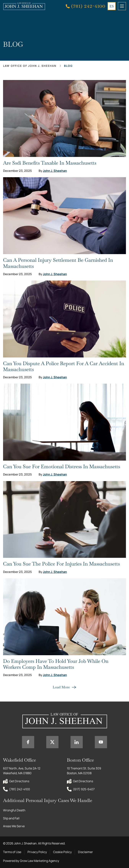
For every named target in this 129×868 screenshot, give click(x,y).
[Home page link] (24, 6)
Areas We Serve (14, 826)
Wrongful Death (14, 810)
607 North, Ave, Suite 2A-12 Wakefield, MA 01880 (22, 771)
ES (112, 6)
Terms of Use (12, 852)
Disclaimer (85, 852)
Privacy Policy (37, 852)
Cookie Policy (62, 852)
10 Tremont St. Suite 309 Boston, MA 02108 (84, 771)
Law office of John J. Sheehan (30, 66)
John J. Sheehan (55, 171)
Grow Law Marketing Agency (39, 861)
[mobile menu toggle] (122, 6)
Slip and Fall (11, 818)
